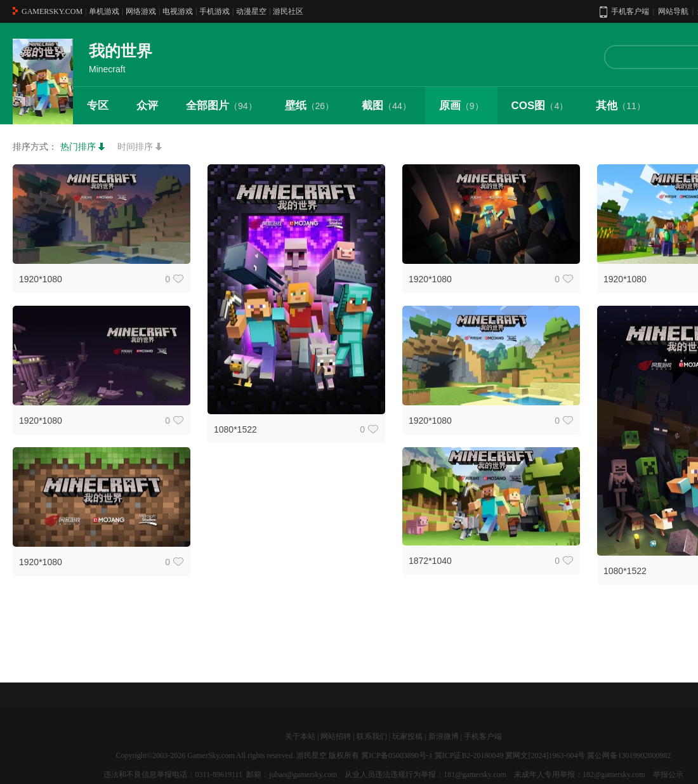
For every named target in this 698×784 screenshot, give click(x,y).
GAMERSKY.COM (52, 11)
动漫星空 (251, 11)
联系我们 (372, 736)
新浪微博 (444, 736)
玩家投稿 (407, 736)
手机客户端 (483, 736)
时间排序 (135, 147)
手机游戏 (214, 11)
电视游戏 (178, 11)
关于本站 (300, 736)
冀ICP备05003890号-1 (397, 755)
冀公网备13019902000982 (629, 755)
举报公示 (668, 774)
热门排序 (78, 147)
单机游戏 (104, 11)
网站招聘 (336, 736)
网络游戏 (141, 11)
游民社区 (288, 11)
